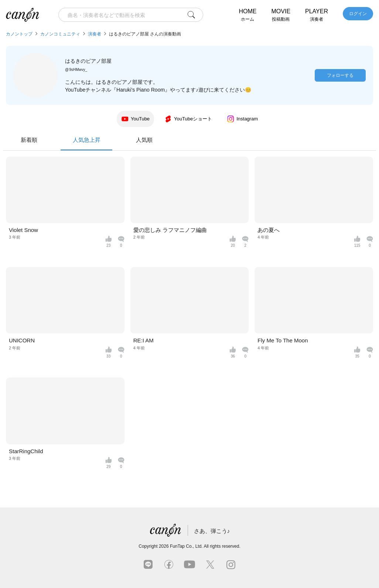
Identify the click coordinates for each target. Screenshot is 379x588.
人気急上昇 (189, 143)
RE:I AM (144, 340)
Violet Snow (23, 230)
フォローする (340, 75)
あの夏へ (269, 230)
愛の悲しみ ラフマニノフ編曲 (170, 230)
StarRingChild (26, 451)
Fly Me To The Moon (283, 340)
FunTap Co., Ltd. (186, 546)
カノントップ (19, 34)
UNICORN (22, 340)
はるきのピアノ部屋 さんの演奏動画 (145, 34)
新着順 (132, 140)
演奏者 (95, 34)
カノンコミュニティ (60, 34)
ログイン (358, 14)
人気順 (247, 140)
